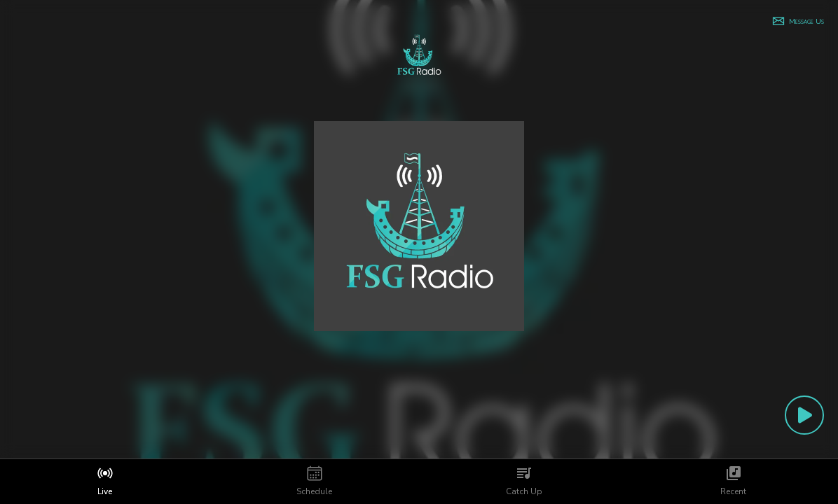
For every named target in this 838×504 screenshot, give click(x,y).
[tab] (105, 482)
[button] (798, 21)
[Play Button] (804, 415)
